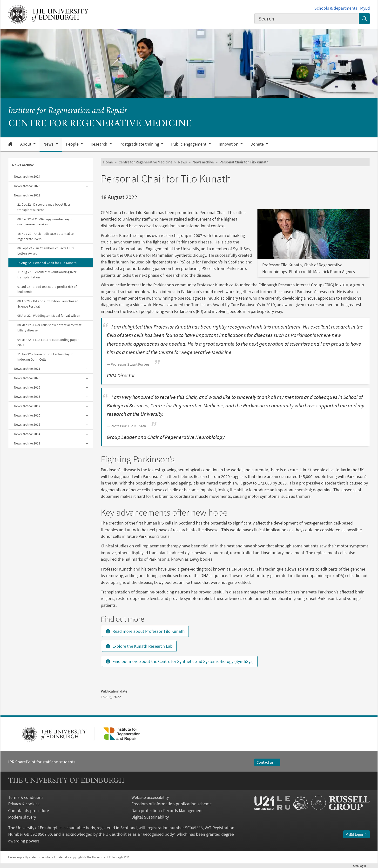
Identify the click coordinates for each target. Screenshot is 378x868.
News (182, 162)
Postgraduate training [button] (140, 144)
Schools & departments (336, 8)
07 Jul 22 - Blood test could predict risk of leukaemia (47, 289)
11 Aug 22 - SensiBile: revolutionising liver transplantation (47, 275)
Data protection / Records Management (167, 811)
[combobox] (307, 19)
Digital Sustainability (150, 817)
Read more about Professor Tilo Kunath (145, 631)
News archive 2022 (27, 195)
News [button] (49, 144)
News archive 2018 (27, 397)
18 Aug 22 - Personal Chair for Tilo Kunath (47, 263)
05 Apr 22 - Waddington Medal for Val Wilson (49, 316)
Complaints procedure (29, 811)
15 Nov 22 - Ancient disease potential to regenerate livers (46, 236)
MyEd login (357, 834)
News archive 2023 (27, 186)
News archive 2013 (27, 443)
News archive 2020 (27, 378)
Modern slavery (22, 817)
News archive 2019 (27, 387)
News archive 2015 (27, 424)
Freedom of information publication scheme (172, 804)
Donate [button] (258, 144)
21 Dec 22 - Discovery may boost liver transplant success (44, 207)
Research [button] (99, 144)
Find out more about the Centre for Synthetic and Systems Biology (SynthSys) (180, 661)
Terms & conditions (26, 797)
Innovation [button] (229, 144)
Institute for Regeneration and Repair (68, 111)
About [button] (26, 144)
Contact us (267, 762)
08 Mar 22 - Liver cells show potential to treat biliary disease (49, 328)
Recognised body (158, 834)
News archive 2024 (27, 176)
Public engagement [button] (189, 144)
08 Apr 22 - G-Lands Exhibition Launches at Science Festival (48, 304)
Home (108, 162)
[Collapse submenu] (89, 165)
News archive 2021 (27, 369)
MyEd (365, 8)
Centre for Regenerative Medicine (145, 162)
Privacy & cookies (24, 804)
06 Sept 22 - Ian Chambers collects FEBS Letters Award (46, 251)
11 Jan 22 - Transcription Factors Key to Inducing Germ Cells (45, 357)
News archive (23, 165)
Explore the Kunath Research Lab (139, 646)
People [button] (73, 144)
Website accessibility (150, 797)
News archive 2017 (27, 406)
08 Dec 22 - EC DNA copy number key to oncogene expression (45, 222)
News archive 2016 (27, 415)
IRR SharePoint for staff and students (42, 762)
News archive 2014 (27, 434)
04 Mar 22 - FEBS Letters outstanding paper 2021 (48, 342)
